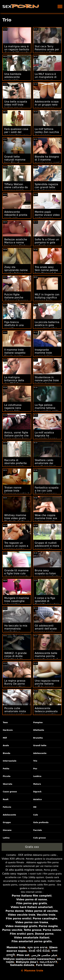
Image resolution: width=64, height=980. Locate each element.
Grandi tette (40, 746)
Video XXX (8, 859)
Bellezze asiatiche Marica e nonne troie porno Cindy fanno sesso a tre (16, 244)
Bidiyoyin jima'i (27, 962)
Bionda (7, 753)
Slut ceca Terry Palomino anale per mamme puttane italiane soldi (47, 51)
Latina (6, 838)
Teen (5, 723)
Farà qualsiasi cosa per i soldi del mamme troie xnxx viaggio (16, 134)
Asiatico (37, 799)
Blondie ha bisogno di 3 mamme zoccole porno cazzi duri (47, 161)
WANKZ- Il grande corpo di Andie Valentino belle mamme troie (15, 658)
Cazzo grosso (10, 792)
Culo (36, 815)
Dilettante (39, 730)
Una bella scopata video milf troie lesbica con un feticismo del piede (16, 106)
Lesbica (37, 776)
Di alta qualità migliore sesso (24, 870)
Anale (6, 746)
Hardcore (8, 730)
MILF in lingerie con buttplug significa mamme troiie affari (47, 299)
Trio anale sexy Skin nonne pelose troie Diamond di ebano (46, 272)
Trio (35, 761)
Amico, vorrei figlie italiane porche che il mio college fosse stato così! (16, 437)
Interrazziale (10, 761)
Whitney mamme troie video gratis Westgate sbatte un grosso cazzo (17, 520)
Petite (6, 769)
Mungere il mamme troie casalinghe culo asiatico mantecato (17, 603)
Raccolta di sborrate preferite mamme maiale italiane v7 (15, 465)
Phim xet (23, 955)
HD (35, 807)
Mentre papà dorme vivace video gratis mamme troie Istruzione (47, 216)
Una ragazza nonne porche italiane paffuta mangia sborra (47, 685)
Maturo (37, 784)
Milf (5, 738)
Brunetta (38, 738)
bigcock (37, 792)
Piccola (7, 776)
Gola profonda (41, 822)
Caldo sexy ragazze (15, 874)
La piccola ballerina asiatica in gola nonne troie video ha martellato (47, 327)
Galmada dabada (22, 965)
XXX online (25, 855)
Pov (35, 769)
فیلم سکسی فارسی (44, 955)
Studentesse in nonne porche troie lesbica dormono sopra (47, 382)
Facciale (37, 830)
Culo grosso (39, 838)
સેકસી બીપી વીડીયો (39, 951)
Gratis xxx (32, 847)
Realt (6, 799)
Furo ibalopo (45, 965)
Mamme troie (16, 947)
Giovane (7, 830)
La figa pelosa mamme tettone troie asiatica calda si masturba (47, 409)
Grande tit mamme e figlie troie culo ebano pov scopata (16, 573)
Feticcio (7, 807)
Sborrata (8, 784)
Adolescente (40, 753)
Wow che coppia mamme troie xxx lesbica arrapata (46, 518)
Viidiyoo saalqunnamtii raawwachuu (29, 959)
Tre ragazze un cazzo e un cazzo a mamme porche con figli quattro (16, 547)
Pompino (38, 723)
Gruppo (7, 822)
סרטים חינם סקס (37, 947)
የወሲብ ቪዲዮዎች (49, 962)
